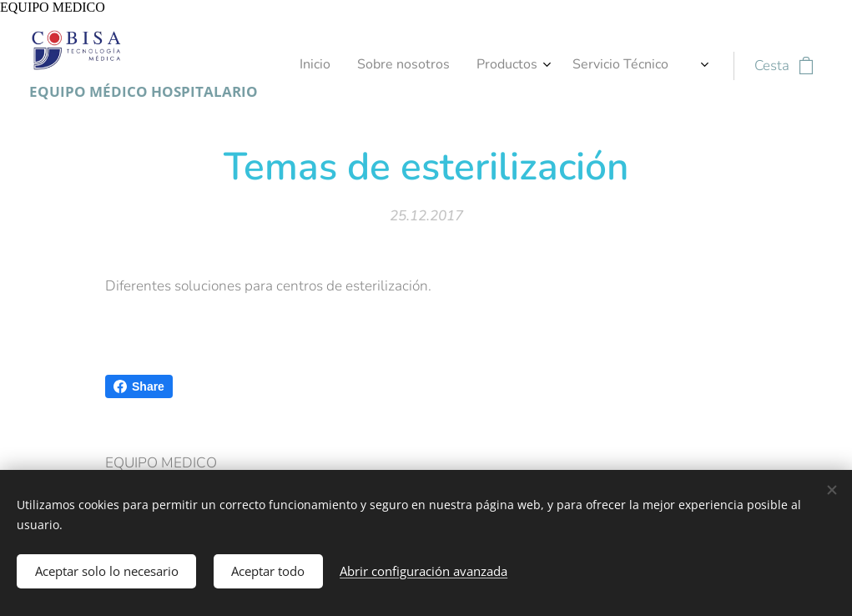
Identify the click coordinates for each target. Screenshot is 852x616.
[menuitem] (592, 66)
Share (139, 386)
